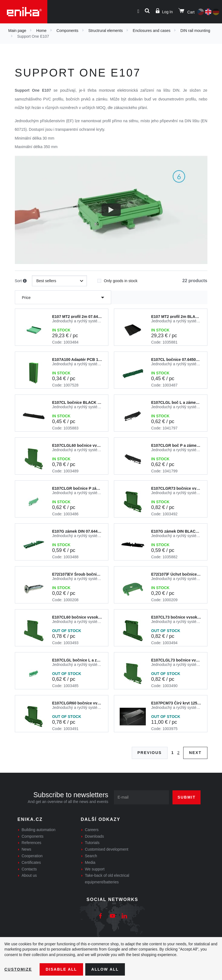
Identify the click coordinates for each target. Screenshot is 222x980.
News (27, 849)
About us (29, 875)
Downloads (94, 836)
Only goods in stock (117, 279)
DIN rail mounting (195, 31)
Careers (92, 830)
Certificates (31, 862)
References (32, 843)
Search (91, 856)
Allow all (105, 969)
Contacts (29, 869)
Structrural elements (105, 31)
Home (41, 31)
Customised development (107, 849)
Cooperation (32, 856)
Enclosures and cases (152, 31)
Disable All (61, 969)
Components (67, 31)
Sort (21, 281)
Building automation (39, 830)
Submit (187, 797)
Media (90, 862)
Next (195, 753)
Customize (18, 969)
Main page (17, 31)
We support (95, 869)
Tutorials (92, 843)
